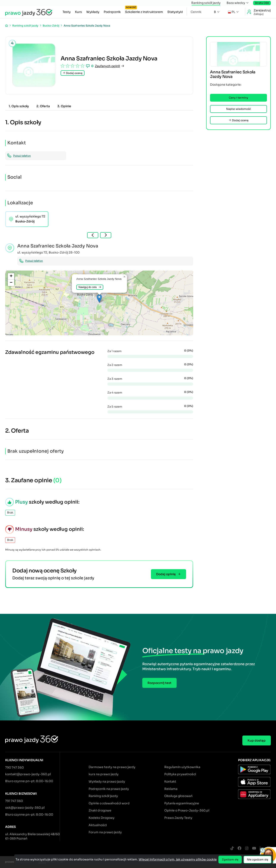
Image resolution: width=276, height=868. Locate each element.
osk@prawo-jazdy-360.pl (25, 808)
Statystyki (175, 12)
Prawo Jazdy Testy (178, 818)
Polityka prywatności (180, 774)
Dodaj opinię (169, 574)
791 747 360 (14, 801)
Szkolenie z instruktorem (144, 11)
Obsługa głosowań (178, 796)
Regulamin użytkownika (182, 767)
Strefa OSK (262, 3)
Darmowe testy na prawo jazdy (112, 767)
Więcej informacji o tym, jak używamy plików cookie (178, 859)
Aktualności (98, 825)
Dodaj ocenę (73, 73)
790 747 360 (14, 767)
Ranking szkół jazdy (206, 3)
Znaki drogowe (100, 810)
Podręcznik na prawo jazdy (109, 789)
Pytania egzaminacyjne (182, 803)
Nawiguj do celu (90, 287)
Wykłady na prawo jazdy (107, 781)
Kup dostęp (257, 740)
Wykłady (93, 12)
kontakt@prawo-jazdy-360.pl (28, 774)
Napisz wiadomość (238, 109)
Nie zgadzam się (257, 859)
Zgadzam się (230, 859)
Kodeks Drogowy (102, 818)
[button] (99, 299)
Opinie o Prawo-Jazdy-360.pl (187, 810)
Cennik (196, 12)
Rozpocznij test (159, 683)
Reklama (171, 789)
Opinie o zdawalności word (109, 803)
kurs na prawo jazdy (104, 774)
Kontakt (170, 781)
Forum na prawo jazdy (105, 832)
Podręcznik (112, 12)
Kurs (78, 12)
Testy (67, 12)
